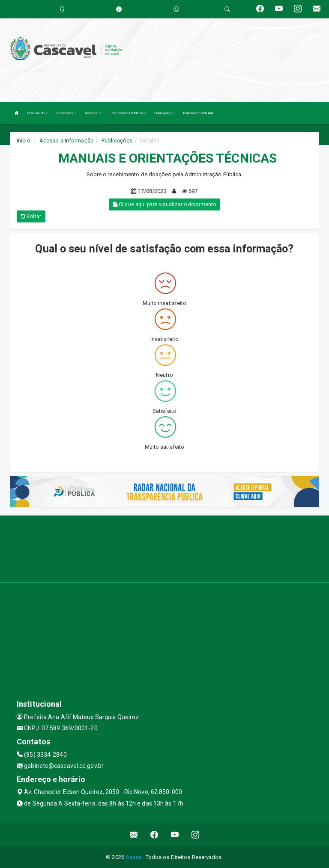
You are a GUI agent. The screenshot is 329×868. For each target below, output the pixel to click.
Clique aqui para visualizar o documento (164, 204)
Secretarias (66, 113)
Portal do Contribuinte (198, 113)
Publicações (164, 113)
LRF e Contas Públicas (127, 113)
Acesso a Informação (67, 141)
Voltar (31, 216)
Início (24, 141)
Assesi (134, 857)
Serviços (93, 113)
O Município (37, 113)
